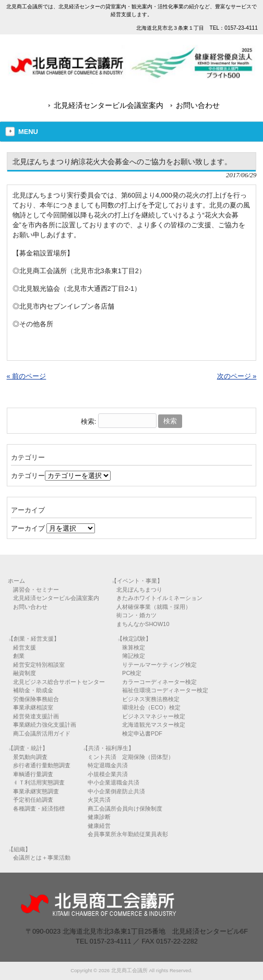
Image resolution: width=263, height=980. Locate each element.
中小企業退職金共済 (113, 782)
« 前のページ (27, 376)
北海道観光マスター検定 (154, 725)
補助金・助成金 (33, 690)
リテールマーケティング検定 (159, 665)
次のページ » (237, 376)
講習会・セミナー (36, 590)
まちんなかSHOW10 (143, 624)
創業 (19, 656)
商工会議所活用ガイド (42, 733)
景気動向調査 (30, 757)
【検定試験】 (134, 639)
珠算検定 (134, 647)
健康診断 (99, 817)
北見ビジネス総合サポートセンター (59, 682)
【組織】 (19, 849)
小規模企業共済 (108, 774)
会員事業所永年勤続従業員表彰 (128, 834)
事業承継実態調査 (36, 791)
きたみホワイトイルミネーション (159, 598)
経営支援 (25, 647)
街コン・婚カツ (136, 615)
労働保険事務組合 (36, 699)
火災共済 (99, 800)
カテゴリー (28, 476)
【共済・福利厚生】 (108, 748)
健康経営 (99, 826)
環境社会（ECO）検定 (151, 707)
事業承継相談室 (33, 707)
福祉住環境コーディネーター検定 (165, 690)
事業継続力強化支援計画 (45, 725)
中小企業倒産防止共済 (116, 791)
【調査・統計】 (28, 748)
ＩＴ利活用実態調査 (39, 782)
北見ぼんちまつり (139, 590)
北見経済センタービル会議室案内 (109, 105)
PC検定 (132, 673)
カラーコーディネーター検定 (159, 682)
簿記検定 (134, 656)
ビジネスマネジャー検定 (154, 716)
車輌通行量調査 (33, 774)
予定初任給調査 (33, 800)
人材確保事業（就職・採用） (154, 607)
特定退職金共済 (108, 765)
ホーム (16, 581)
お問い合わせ (198, 105)
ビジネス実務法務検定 (151, 699)
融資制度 (25, 673)
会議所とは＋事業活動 (42, 857)
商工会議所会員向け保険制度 (125, 808)
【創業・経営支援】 (34, 639)
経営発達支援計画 (36, 716)
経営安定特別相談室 (39, 665)
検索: (89, 421)
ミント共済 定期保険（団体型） (131, 757)
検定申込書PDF (142, 733)
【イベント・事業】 (137, 581)
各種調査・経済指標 (39, 808)
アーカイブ (28, 528)
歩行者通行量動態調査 (42, 765)
